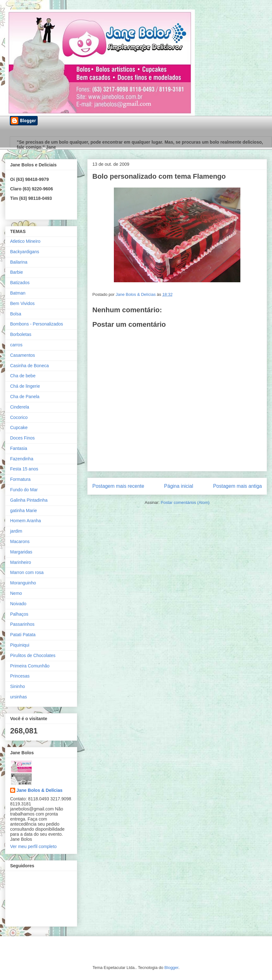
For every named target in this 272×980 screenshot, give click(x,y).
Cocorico (19, 417)
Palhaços (19, 614)
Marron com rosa (27, 572)
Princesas (20, 676)
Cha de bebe (23, 376)
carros (16, 345)
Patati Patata (23, 635)
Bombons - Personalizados (37, 324)
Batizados (20, 283)
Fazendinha (22, 459)
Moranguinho (23, 583)
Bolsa (16, 314)
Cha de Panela (25, 397)
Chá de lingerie (25, 386)
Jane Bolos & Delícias (40, 790)
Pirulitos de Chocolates (33, 655)
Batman (18, 293)
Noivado (18, 604)
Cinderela (20, 407)
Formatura (20, 479)
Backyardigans (25, 252)
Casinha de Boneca (29, 366)
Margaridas (21, 552)
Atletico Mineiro (25, 241)
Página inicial (179, 486)
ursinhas (19, 697)
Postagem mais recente (118, 486)
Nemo (16, 593)
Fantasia (19, 448)
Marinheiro (21, 562)
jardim (16, 531)
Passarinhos (22, 624)
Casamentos (23, 355)
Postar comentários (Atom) (185, 502)
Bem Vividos (22, 303)
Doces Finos (22, 438)
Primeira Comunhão (30, 666)
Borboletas (21, 334)
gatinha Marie (24, 511)
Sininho (18, 686)
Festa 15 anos (24, 469)
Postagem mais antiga (238, 486)
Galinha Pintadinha (29, 500)
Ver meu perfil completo (33, 846)
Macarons (20, 541)
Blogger (171, 968)
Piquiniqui (20, 645)
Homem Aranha (25, 521)
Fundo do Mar (24, 490)
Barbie (16, 272)
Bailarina (19, 262)
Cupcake (19, 427)
